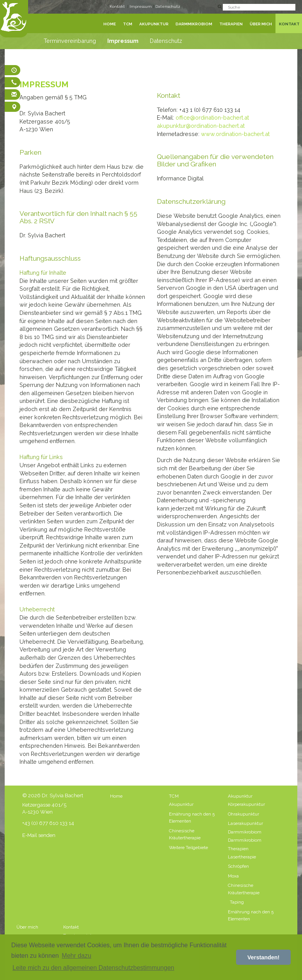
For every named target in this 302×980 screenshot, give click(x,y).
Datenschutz (168, 6)
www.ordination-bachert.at (235, 134)
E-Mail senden (39, 835)
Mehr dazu (76, 956)
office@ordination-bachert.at (212, 117)
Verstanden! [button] (263, 957)
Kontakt (117, 6)
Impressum (141, 6)
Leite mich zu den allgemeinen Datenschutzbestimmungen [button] (93, 968)
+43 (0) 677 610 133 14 (48, 823)
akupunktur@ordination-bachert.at (201, 126)
